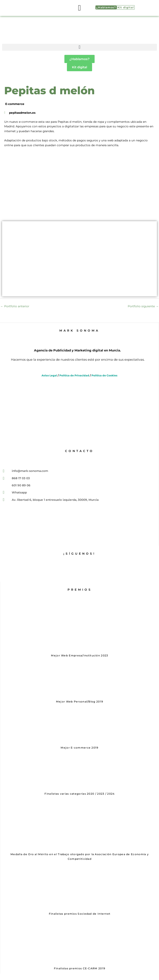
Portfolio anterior (15, 306)
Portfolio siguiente (143, 306)
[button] (79, 8)
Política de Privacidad (74, 375)
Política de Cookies (104, 375)
